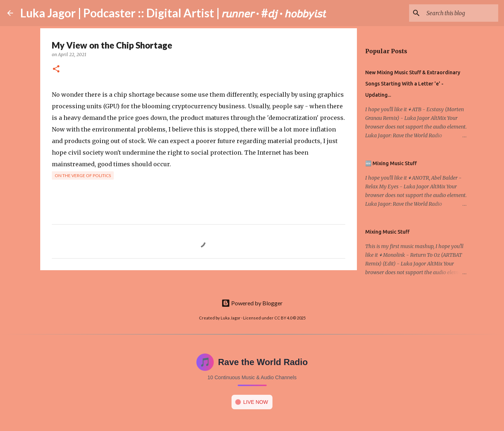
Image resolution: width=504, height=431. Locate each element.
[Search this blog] (460, 13)
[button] (56, 69)
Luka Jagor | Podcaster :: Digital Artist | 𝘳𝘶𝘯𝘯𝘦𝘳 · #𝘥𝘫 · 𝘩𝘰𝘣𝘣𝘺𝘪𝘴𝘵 (173, 13)
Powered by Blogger (252, 303)
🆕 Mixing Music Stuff (391, 163)
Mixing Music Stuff (387, 232)
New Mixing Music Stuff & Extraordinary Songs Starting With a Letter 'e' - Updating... (413, 84)
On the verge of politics (83, 175)
